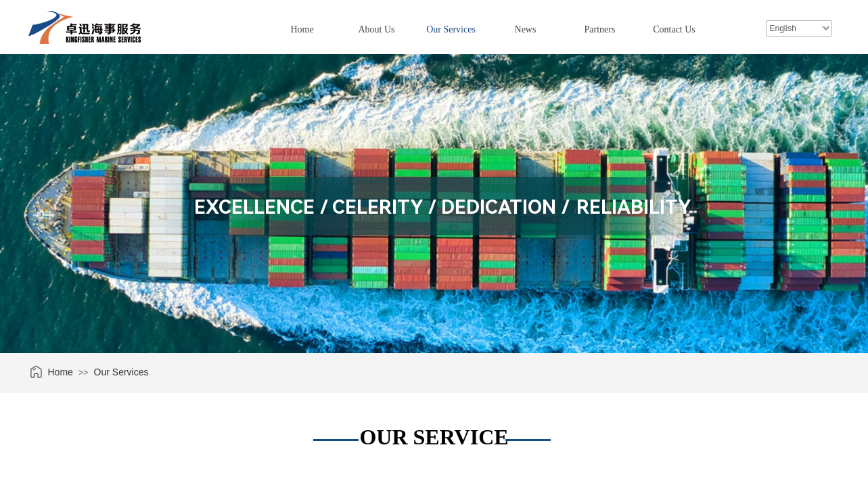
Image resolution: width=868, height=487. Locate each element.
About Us (376, 29)
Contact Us (674, 29)
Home (302, 29)
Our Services (451, 29)
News (526, 29)
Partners (600, 29)
